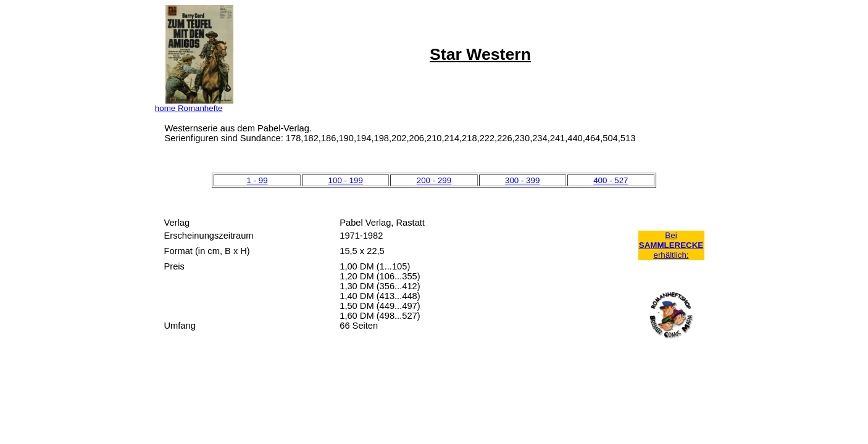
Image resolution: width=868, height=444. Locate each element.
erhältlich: (671, 255)
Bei (671, 235)
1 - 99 (257, 180)
